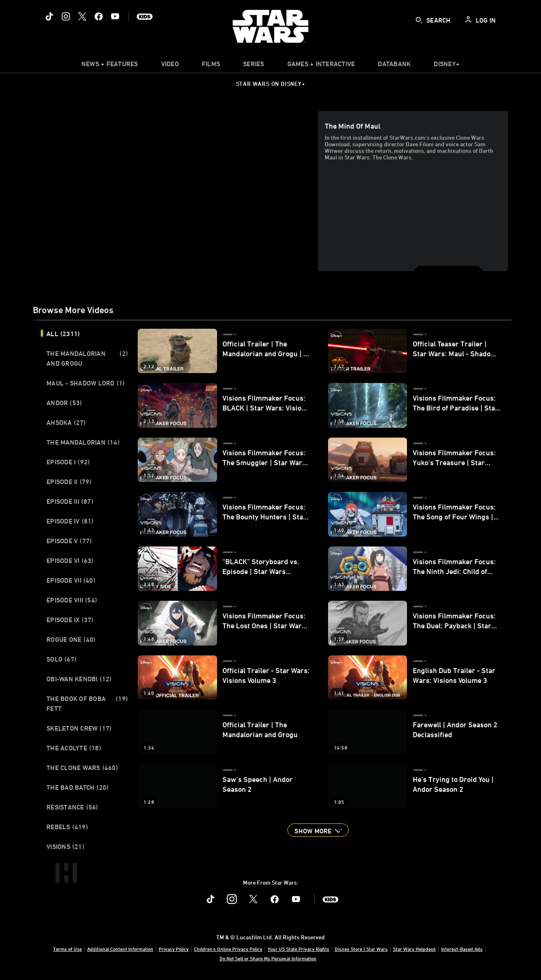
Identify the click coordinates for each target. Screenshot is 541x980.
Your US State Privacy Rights (298, 949)
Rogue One (71, 639)
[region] (177, 191)
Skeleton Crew (79, 728)
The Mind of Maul (353, 126)
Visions (65, 846)
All (63, 334)
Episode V (69, 541)
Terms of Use (67, 949)
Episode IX (70, 620)
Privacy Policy (174, 949)
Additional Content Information (120, 949)
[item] (110, 66)
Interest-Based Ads (462, 949)
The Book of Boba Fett (87, 703)
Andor (64, 403)
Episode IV (70, 521)
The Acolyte (74, 748)
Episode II (69, 482)
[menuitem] (170, 66)
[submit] (419, 20)
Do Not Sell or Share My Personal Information (268, 958)
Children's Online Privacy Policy (228, 949)
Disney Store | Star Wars (361, 949)
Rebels (67, 827)
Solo (61, 659)
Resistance (72, 807)
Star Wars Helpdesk (414, 949)
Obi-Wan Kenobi (79, 679)
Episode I (68, 462)
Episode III (70, 501)
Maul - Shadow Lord (86, 383)
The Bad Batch (77, 787)
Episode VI (70, 560)
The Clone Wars (82, 768)
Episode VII (71, 580)
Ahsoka (66, 422)
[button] (318, 830)
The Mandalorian (83, 442)
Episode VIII (72, 600)
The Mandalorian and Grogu (87, 358)
